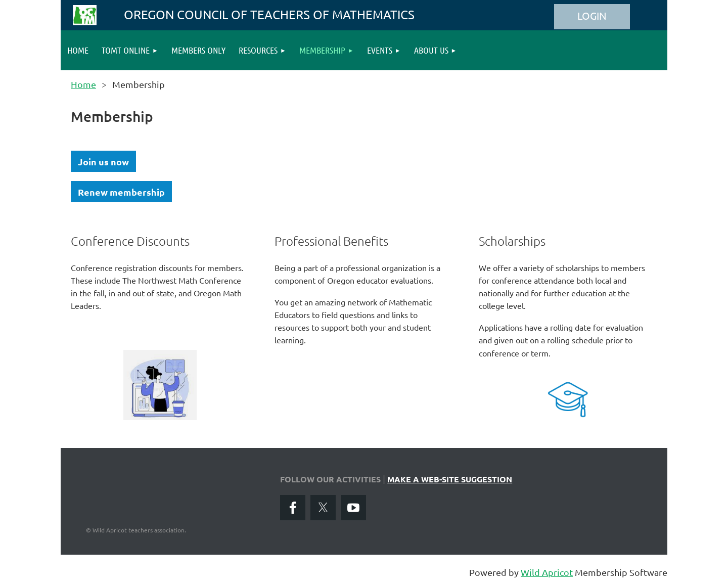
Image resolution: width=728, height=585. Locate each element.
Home (83, 84)
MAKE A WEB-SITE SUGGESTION (450, 479)
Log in (592, 17)
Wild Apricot (547, 572)
